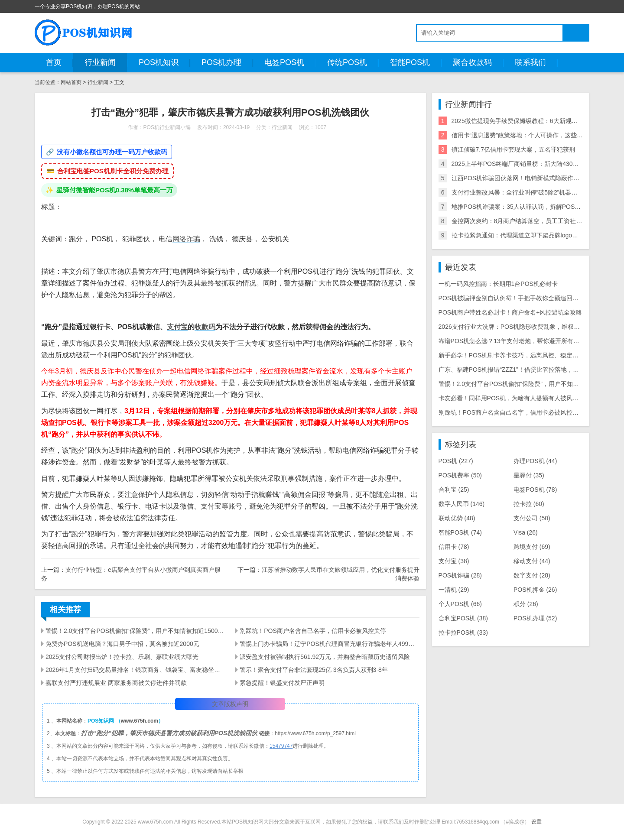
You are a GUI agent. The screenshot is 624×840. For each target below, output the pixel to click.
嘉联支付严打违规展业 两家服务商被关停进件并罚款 (116, 683)
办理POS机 (535, 461)
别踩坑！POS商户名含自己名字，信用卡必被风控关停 (313, 631)
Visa (526, 532)
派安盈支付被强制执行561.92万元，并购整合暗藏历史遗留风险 (325, 657)
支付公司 (532, 518)
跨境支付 (532, 547)
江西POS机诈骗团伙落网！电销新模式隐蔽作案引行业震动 (531, 178)
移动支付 (532, 561)
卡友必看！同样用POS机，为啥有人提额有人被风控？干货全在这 (527, 398)
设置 (536, 822)
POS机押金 (535, 590)
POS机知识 (159, 62)
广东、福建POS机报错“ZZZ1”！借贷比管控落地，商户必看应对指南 (530, 370)
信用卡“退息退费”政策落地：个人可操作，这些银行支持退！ (532, 135)
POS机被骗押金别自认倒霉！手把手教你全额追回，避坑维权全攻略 (530, 298)
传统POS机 (347, 62)
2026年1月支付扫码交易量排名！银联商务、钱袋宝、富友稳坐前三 (135, 670)
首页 (54, 62)
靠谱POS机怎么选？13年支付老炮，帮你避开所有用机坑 (515, 341)
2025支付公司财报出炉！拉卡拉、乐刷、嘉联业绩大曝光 (122, 657)
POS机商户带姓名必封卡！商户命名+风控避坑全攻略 (510, 312)
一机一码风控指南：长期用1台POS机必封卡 (498, 284)
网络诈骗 (186, 239)
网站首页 (71, 82)
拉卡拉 (529, 504)
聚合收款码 (472, 62)
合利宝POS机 (463, 618)
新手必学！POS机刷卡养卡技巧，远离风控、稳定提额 (512, 355)
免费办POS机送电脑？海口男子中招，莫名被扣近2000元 (122, 644)
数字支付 (532, 575)
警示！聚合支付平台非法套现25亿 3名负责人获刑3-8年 (314, 670)
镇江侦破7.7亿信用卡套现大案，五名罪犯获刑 (513, 149)
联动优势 (457, 518)
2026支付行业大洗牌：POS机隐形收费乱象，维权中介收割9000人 (528, 327)
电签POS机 (284, 62)
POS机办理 (221, 62)
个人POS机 (460, 604)
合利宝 (454, 490)
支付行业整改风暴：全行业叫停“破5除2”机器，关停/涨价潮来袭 (537, 192)
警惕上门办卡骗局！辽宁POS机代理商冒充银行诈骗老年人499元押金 (329, 644)
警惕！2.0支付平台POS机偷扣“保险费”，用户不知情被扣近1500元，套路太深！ (135, 631)
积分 (526, 604)
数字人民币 (462, 504)
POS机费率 (460, 475)
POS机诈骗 (460, 575)
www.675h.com (140, 721)
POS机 (456, 461)
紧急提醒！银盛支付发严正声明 (282, 683)
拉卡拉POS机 (463, 632)
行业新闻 (100, 62)
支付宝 (177, 327)
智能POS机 (410, 62)
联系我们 (530, 62)
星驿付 (529, 475)
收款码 (205, 327)
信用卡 (454, 547)
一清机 (454, 590)
